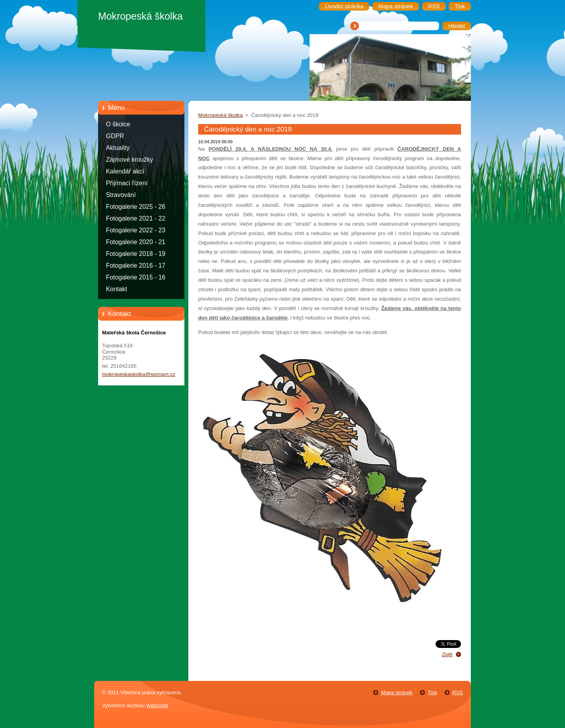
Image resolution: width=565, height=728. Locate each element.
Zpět (447, 654)
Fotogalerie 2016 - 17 (136, 265)
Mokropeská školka (221, 115)
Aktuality (118, 148)
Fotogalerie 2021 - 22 (136, 218)
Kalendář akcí (125, 171)
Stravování (121, 195)
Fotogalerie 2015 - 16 (136, 277)
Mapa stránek (397, 692)
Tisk (432, 692)
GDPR (115, 136)
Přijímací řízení (127, 183)
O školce (118, 124)
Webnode (157, 705)
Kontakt (117, 289)
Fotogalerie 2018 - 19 (136, 254)
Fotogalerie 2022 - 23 (136, 230)
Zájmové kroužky (129, 160)
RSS (458, 692)
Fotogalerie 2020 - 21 (136, 242)
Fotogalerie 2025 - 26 (136, 207)
